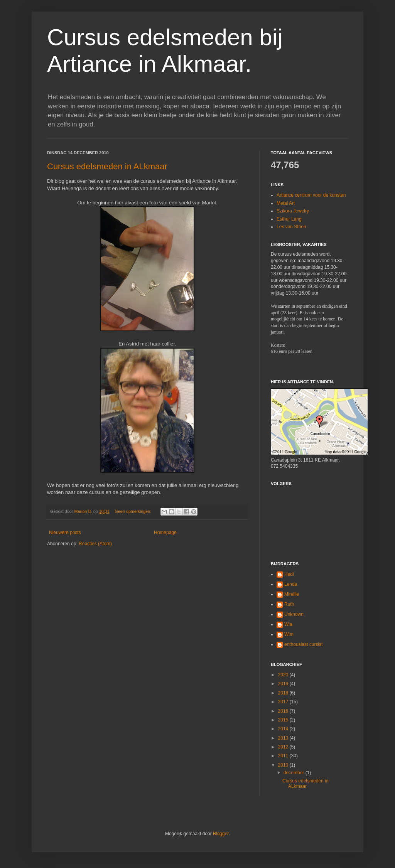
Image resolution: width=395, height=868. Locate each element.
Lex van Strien (291, 227)
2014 (284, 729)
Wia (288, 624)
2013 (284, 738)
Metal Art (286, 203)
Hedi (289, 574)
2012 (284, 747)
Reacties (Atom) (95, 544)
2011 (284, 756)
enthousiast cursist (303, 644)
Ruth (289, 604)
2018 (284, 693)
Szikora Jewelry (293, 211)
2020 (284, 675)
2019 (284, 684)
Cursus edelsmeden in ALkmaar (107, 166)
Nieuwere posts (65, 533)
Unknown (294, 614)
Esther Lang (289, 219)
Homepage (165, 533)
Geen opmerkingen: (133, 511)
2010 (284, 765)
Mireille (292, 594)
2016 (284, 711)
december (295, 773)
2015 (284, 720)
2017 (284, 702)
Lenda (291, 584)
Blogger (221, 834)
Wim (289, 634)
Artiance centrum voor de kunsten (311, 195)
